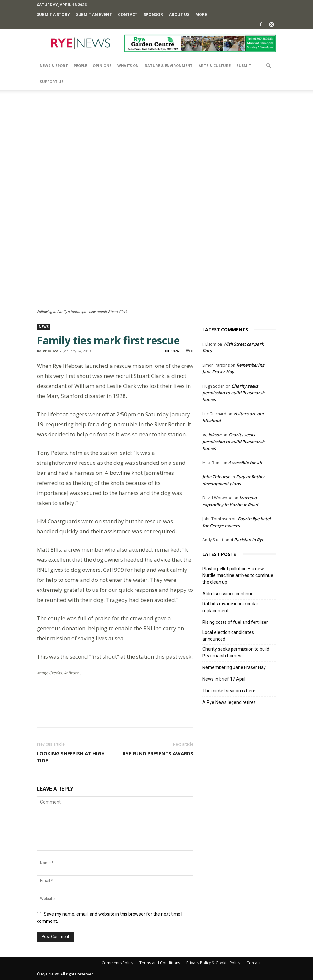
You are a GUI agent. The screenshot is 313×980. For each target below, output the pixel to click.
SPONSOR (153, 14)
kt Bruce (50, 351)
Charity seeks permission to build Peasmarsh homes (233, 393)
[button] (268, 66)
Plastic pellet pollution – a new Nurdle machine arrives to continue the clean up (238, 575)
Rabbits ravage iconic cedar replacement (230, 607)
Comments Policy (117, 963)
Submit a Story (53, 14)
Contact (128, 14)
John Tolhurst (216, 477)
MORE (201, 14)
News (44, 327)
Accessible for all (245, 463)
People (80, 65)
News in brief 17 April (224, 679)
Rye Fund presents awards (158, 753)
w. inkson (212, 435)
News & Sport (54, 65)
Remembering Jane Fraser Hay (234, 667)
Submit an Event (94, 14)
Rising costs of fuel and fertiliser (235, 622)
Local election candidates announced (228, 636)
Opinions (102, 65)
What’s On (128, 65)
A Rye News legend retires (229, 702)
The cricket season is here (229, 691)
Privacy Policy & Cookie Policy (213, 963)
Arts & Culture (215, 65)
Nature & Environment (169, 65)
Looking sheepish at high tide (71, 757)
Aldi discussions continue (228, 594)
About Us (179, 14)
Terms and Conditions (160, 963)
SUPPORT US (52, 82)
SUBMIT (244, 65)
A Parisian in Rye (247, 540)
